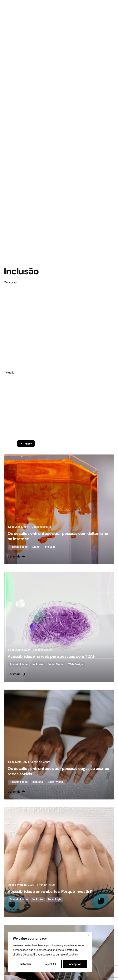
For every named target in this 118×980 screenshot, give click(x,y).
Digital (36, 547)
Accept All (75, 964)
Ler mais (16, 556)
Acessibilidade (19, 547)
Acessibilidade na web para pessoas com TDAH (52, 656)
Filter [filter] (26, 444)
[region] (50, 952)
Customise (25, 964)
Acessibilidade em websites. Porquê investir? (50, 892)
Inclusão (50, 547)
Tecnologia (54, 899)
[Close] (88, 935)
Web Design (76, 664)
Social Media (56, 664)
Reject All (50, 964)
